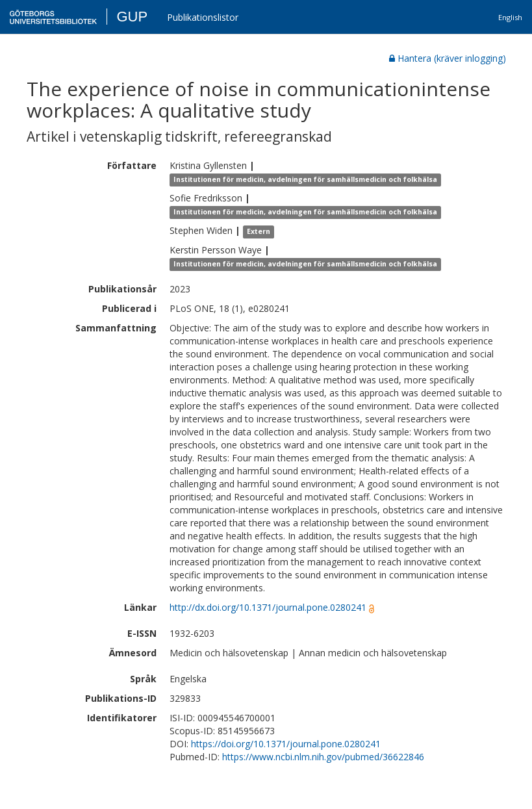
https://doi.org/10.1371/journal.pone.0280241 (286, 744)
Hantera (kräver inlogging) (448, 58)
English (510, 17)
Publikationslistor (203, 17)
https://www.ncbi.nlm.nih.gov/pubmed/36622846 (323, 757)
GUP (132, 17)
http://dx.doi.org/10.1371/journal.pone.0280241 (268, 607)
